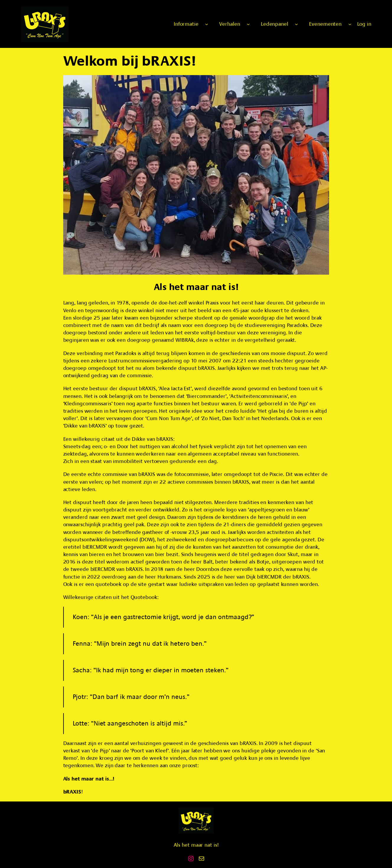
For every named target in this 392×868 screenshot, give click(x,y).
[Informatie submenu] (207, 24)
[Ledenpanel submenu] (296, 24)
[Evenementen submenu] (350, 24)
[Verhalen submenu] (248, 24)
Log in (364, 24)
